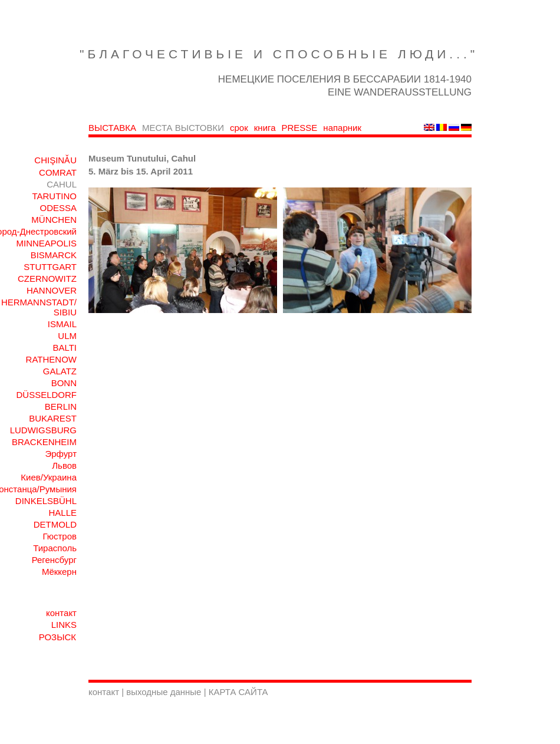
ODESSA (58, 208)
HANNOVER (52, 290)
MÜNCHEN (54, 220)
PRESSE (300, 128)
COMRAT (58, 172)
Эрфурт (61, 454)
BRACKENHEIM (44, 442)
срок (239, 128)
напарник (342, 128)
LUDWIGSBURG (43, 430)
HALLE (62, 513)
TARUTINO (54, 196)
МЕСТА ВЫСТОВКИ (183, 128)
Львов (64, 465)
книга (265, 128)
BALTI (65, 348)
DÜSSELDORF (46, 395)
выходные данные (165, 692)
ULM (67, 336)
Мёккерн (59, 572)
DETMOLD (55, 524)
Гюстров (60, 536)
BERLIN (61, 406)
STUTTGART (50, 267)
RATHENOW (51, 359)
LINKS (64, 625)
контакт (61, 613)
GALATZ (60, 371)
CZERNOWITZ (47, 279)
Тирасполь (55, 548)
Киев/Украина (49, 477)
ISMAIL (62, 324)
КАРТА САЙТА (238, 692)
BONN (64, 383)
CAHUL (62, 184)
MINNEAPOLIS (46, 243)
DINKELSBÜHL (46, 501)
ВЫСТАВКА (112, 128)
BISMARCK (54, 255)
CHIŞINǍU (55, 160)
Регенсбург (54, 560)
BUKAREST (53, 418)
